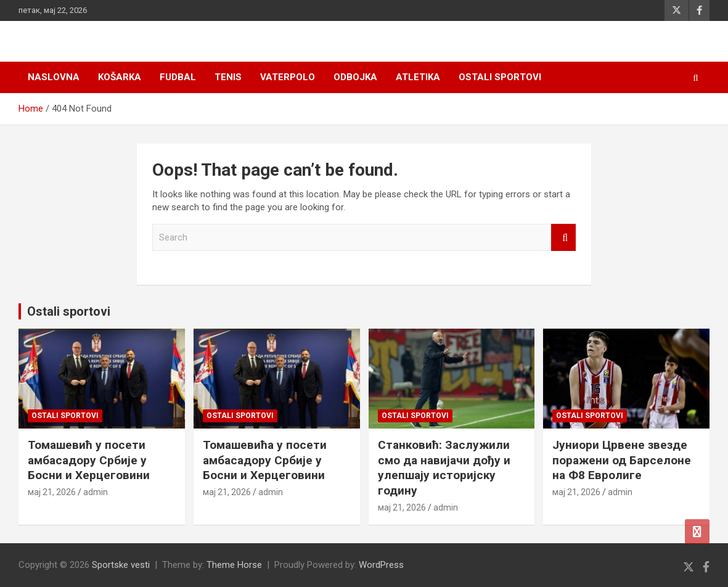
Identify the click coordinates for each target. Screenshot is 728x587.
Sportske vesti (121, 565)
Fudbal (178, 77)
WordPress (381, 565)
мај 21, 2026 (52, 492)
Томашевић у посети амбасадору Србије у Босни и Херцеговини (89, 460)
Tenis (228, 77)
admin (96, 492)
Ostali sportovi (500, 77)
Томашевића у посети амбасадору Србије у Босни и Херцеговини (265, 460)
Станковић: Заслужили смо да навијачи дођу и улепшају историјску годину (444, 468)
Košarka (120, 77)
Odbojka (355, 77)
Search (563, 238)
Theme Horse (234, 565)
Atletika (418, 77)
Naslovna (54, 77)
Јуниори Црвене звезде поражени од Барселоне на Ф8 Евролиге (622, 460)
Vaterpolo (288, 77)
